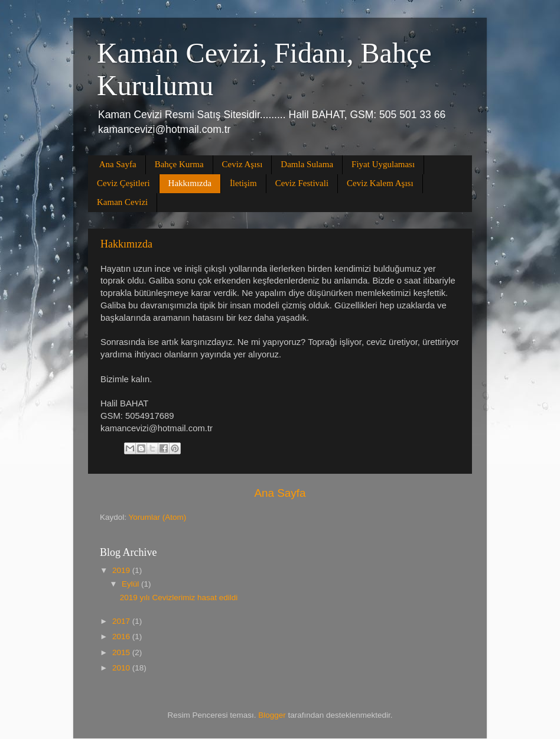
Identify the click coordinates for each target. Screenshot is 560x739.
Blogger (272, 715)
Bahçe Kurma (179, 164)
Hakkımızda (190, 183)
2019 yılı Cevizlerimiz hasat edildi (179, 598)
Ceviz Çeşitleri (123, 183)
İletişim (243, 183)
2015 (122, 652)
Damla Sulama (307, 164)
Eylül (131, 584)
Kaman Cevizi (122, 202)
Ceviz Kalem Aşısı (380, 183)
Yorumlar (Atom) (158, 517)
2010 (122, 668)
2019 (122, 570)
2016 (122, 637)
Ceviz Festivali (302, 183)
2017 (122, 621)
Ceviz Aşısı (242, 164)
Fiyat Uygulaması (383, 164)
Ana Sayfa (118, 164)
